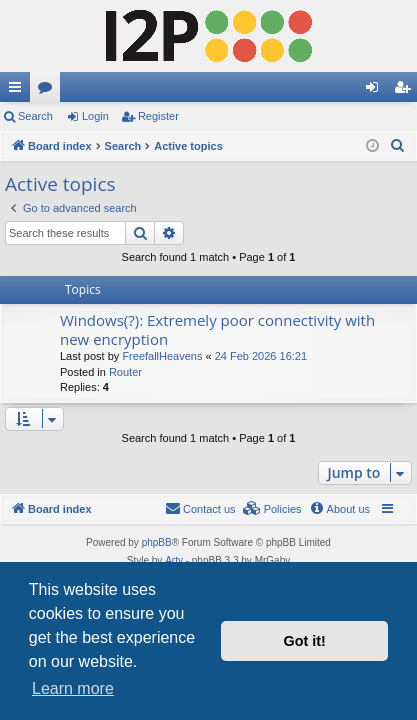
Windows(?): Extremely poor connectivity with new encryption (217, 329)
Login (95, 116)
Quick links (19, 91)
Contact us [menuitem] (200, 508)
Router (125, 372)
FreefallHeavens (162, 356)
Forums (49, 91)
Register (158, 116)
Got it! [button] (305, 641)
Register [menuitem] (406, 91)
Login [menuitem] (376, 91)
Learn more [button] (73, 688)
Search (35, 116)
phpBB (157, 542)
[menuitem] (398, 146)
